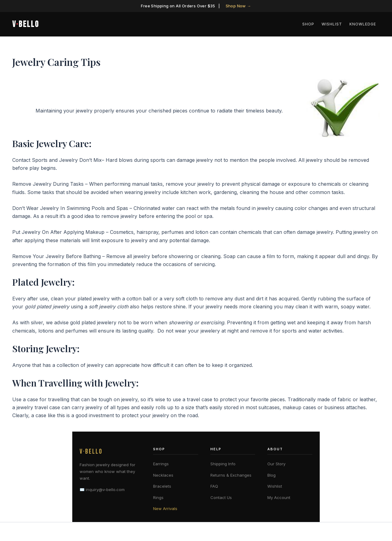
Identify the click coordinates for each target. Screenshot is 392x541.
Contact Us (221, 497)
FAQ (214, 486)
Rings (158, 497)
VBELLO (26, 24)
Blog (271, 475)
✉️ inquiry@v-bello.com (102, 490)
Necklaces (163, 475)
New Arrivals (165, 509)
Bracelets (162, 486)
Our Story (276, 464)
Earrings (161, 464)
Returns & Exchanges (231, 475)
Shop (308, 24)
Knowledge (363, 24)
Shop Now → (238, 6)
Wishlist (332, 24)
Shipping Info (223, 464)
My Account (279, 497)
